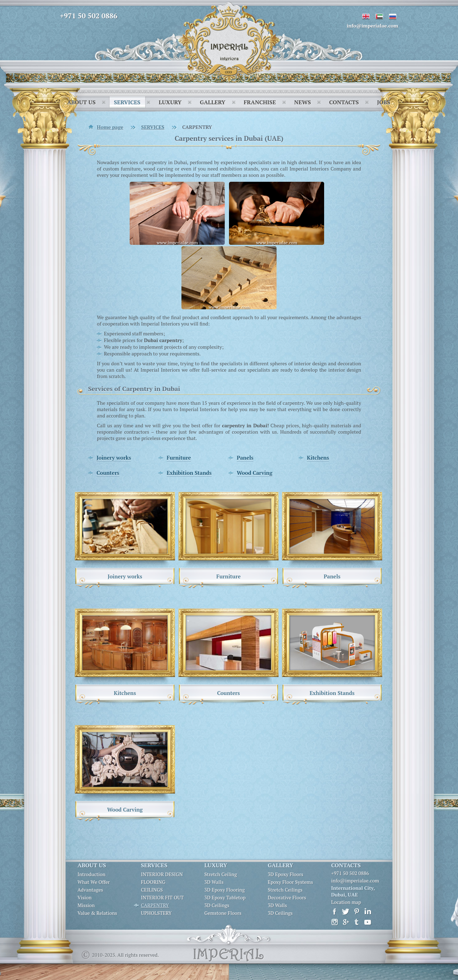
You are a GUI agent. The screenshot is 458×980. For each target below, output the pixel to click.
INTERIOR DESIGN (162, 874)
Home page (110, 127)
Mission (86, 905)
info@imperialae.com (372, 26)
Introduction (91, 874)
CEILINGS (152, 890)
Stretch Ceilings (285, 890)
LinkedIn (368, 911)
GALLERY (212, 102)
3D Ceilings (217, 905)
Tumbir (357, 922)
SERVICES (127, 102)
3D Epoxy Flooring (225, 890)
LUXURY (170, 102)
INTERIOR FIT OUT (162, 898)
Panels (245, 458)
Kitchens (318, 458)
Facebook (335, 911)
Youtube (368, 922)
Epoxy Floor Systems (290, 882)
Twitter (346, 911)
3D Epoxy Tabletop (225, 898)
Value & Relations (97, 913)
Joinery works (114, 458)
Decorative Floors (287, 898)
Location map (346, 902)
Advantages (90, 890)
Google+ (346, 922)
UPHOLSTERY (156, 913)
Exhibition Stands (189, 473)
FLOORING (153, 882)
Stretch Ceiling (221, 874)
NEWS (302, 102)
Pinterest (357, 911)
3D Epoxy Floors (286, 874)
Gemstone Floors (223, 913)
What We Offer (94, 882)
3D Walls (214, 882)
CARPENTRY (155, 905)
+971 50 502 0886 (89, 16)
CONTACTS (344, 102)
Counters (108, 473)
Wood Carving (255, 473)
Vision (85, 898)
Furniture (179, 458)
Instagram (335, 922)
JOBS (383, 102)
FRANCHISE (260, 102)
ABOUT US (81, 102)
